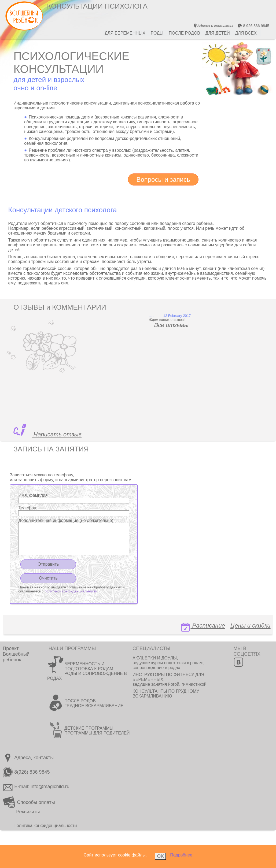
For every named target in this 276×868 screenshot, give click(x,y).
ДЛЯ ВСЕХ (246, 33)
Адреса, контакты (28, 758)
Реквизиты (28, 812)
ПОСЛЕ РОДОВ (185, 33)
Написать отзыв (57, 434)
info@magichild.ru (50, 787)
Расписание (203, 627)
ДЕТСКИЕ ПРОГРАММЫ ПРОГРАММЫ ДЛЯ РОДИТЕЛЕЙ (97, 731)
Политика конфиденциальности (45, 826)
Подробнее (181, 855)
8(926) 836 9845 (26, 772)
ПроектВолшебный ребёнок (16, 654)
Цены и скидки (251, 626)
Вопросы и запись (163, 179)
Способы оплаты (29, 802)
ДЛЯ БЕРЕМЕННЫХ (125, 33)
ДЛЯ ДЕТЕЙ (218, 33)
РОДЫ (157, 33)
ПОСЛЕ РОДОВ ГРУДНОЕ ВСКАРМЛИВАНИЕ (94, 703)
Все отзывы (175, 325)
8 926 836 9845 (253, 26)
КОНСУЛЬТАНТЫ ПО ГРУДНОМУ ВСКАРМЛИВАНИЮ (166, 694)
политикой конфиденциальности (71, 591)
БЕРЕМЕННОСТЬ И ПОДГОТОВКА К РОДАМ (89, 666)
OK (160, 856)
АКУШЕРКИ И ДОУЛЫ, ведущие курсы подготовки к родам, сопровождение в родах (168, 663)
